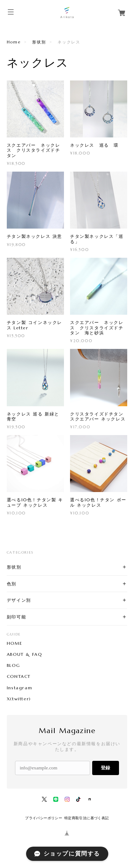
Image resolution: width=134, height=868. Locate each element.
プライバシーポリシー (44, 818)
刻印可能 (16, 617)
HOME (14, 643)
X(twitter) (19, 699)
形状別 (39, 42)
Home (14, 42)
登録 (105, 768)
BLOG (13, 665)
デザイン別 (19, 600)
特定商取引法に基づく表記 (87, 818)
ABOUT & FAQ (24, 654)
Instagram (19, 688)
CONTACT (19, 676)
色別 (12, 584)
